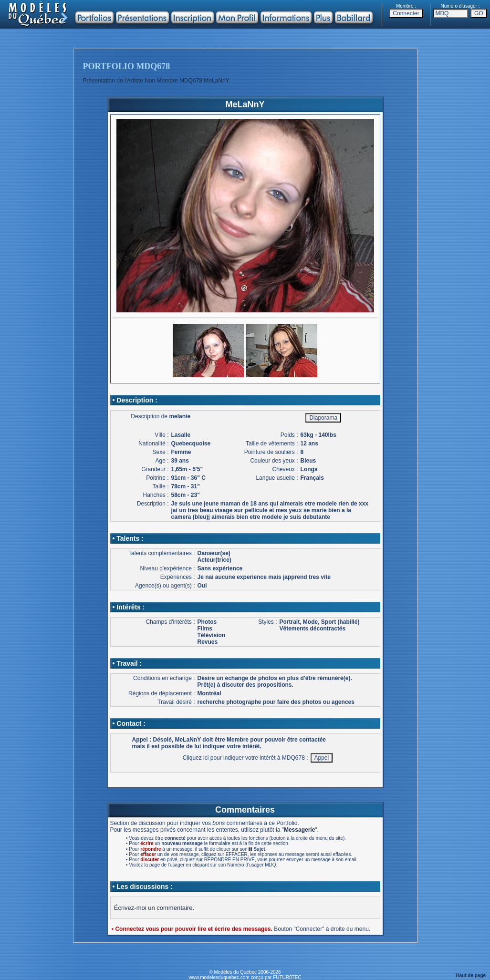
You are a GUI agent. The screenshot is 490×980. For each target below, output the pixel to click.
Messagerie (299, 830)
